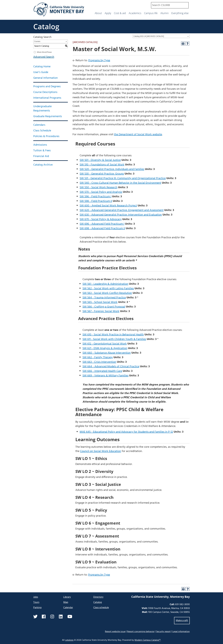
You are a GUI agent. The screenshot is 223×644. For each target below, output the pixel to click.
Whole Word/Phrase (44, 52)
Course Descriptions (45, 92)
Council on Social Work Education (101, 451)
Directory (98, 597)
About (98, 13)
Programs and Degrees (47, 87)
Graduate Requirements (48, 116)
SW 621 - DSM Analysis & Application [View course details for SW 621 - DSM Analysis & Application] (105, 348)
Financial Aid (41, 156)
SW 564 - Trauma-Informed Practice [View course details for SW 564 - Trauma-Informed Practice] (104, 298)
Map (66, 602)
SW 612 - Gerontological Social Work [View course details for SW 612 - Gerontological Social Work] (105, 344)
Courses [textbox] (37, 41)
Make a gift (182, 621)
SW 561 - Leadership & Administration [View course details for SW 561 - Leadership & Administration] (105, 284)
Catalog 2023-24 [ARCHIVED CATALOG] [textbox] (149, 36)
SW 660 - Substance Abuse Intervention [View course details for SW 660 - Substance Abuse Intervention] (107, 353)
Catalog (46, 26)
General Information (46, 78)
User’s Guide (41, 72)
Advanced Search (44, 57)
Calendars (39, 125)
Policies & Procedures (46, 136)
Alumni (164, 13)
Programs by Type (99, 60)
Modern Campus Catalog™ (148, 640)
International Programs (47, 98)
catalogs (69, 640)
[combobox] (170, 5)
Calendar (68, 608)
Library (67, 597)
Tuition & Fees (42, 151)
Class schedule (101, 608)
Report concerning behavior (141, 632)
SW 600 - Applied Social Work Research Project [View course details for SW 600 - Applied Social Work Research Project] (108, 206)
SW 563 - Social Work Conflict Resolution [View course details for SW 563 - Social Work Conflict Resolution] (107, 293)
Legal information (181, 632)
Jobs (36, 597)
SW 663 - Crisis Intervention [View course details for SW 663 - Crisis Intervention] (99, 362)
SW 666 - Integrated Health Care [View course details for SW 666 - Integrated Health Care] (102, 371)
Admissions (40, 145)
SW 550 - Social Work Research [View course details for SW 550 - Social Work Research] (98, 187)
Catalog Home (42, 67)
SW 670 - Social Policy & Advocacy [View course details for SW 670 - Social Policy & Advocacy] (101, 219)
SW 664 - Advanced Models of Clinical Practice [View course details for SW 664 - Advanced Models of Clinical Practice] (111, 367)
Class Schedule (42, 131)
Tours (36, 602)
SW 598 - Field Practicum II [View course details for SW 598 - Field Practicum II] (96, 201)
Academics (135, 13)
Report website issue (115, 632)
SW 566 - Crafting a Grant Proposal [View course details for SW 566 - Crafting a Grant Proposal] (104, 307)
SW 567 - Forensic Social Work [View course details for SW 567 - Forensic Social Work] (101, 311)
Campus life (151, 13)
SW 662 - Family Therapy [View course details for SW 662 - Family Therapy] (98, 357)
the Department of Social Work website (138, 135)
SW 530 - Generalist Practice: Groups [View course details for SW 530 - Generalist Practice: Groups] (102, 174)
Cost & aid (120, 13)
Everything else (180, 13)
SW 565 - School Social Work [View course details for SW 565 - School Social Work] (100, 302)
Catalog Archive (43, 165)
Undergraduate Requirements (42, 109)
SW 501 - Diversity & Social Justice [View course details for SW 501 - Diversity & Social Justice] (100, 160)
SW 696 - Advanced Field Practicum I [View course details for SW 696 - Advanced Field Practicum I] (102, 224)
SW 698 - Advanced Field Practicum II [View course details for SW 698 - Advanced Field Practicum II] (102, 228)
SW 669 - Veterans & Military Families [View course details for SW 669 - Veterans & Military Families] (105, 376)
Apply (108, 13)
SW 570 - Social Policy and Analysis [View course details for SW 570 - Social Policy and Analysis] (101, 192)
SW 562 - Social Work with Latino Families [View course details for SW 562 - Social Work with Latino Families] (108, 289)
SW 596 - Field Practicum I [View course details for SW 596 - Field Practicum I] (96, 197)
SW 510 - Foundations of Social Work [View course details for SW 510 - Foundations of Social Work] (102, 165)
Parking (37, 608)
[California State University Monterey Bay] (59, 16)
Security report (163, 632)
